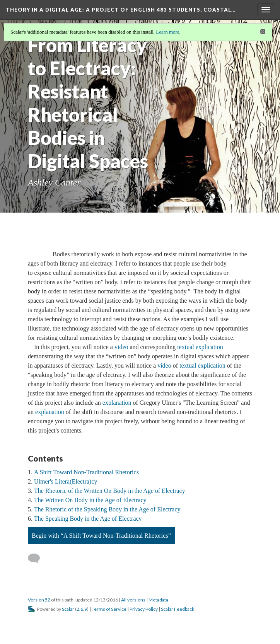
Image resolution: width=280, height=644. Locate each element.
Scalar (68, 609)
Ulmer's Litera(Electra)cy (66, 481)
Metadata (158, 600)
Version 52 (39, 600)
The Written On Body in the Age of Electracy (90, 500)
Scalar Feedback (178, 609)
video (121, 347)
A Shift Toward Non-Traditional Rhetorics (86, 472)
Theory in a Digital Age (121, 10)
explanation (117, 403)
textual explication (200, 347)
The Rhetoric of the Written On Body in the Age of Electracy (110, 491)
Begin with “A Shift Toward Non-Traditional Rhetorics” (101, 536)
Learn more (167, 32)
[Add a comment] (37, 559)
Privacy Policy (144, 609)
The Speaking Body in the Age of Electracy (88, 519)
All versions (133, 600)
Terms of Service (109, 609)
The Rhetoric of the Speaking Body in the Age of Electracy (107, 509)
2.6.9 (82, 609)
